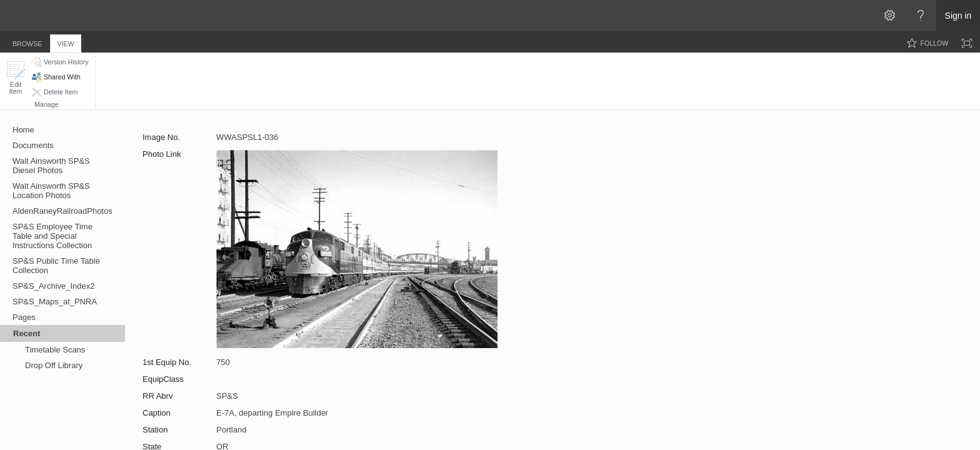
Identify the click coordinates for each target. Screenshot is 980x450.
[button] (16, 78)
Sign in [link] (958, 16)
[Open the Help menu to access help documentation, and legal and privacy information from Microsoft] (921, 16)
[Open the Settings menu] (889, 16)
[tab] (27, 42)
